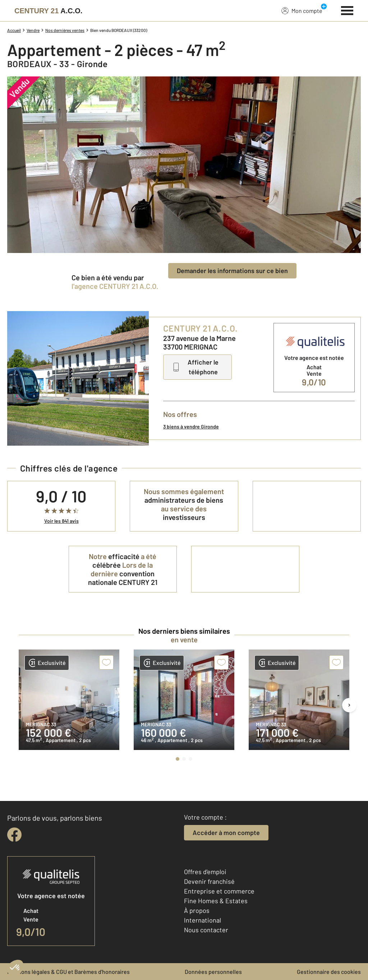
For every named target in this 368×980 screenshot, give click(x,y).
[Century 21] (48, 11)
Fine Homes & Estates (216, 901)
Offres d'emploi (205, 872)
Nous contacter (206, 930)
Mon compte (302, 10)
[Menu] (347, 10)
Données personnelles (213, 972)
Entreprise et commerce (219, 891)
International (203, 920)
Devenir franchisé (209, 881)
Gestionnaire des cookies (329, 972)
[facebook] (14, 835)
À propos (197, 910)
